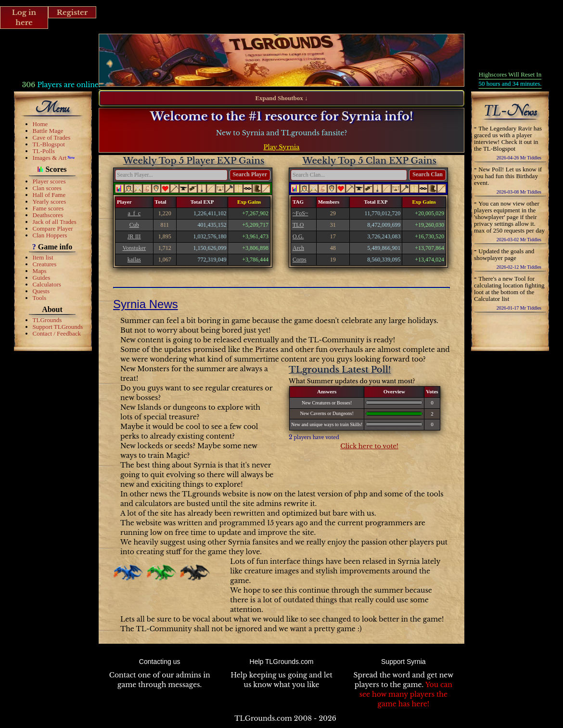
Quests (41, 291)
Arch (298, 248)
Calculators (47, 284)
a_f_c (134, 213)
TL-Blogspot (49, 144)
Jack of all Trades (55, 222)
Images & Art (50, 158)
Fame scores (48, 208)
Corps (300, 260)
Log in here (24, 17)
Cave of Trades (52, 137)
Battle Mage (48, 131)
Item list (43, 257)
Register (72, 12)
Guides (42, 278)
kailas (134, 260)
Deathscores (48, 215)
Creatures (45, 264)
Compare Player (53, 228)
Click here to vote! (369, 446)
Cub (134, 225)
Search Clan (428, 174)
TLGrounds (47, 320)
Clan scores (47, 188)
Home (40, 124)
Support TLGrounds (58, 327)
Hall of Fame (49, 195)
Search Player (250, 174)
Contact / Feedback (57, 333)
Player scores (49, 181)
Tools (40, 298)
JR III (134, 236)
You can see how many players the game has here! (406, 694)
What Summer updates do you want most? (352, 381)
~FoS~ (300, 213)
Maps (40, 271)
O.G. (298, 236)
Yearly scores (50, 201)
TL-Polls (44, 151)
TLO (298, 225)
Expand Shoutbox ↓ (281, 98)
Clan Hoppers (50, 235)
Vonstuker (134, 248)
